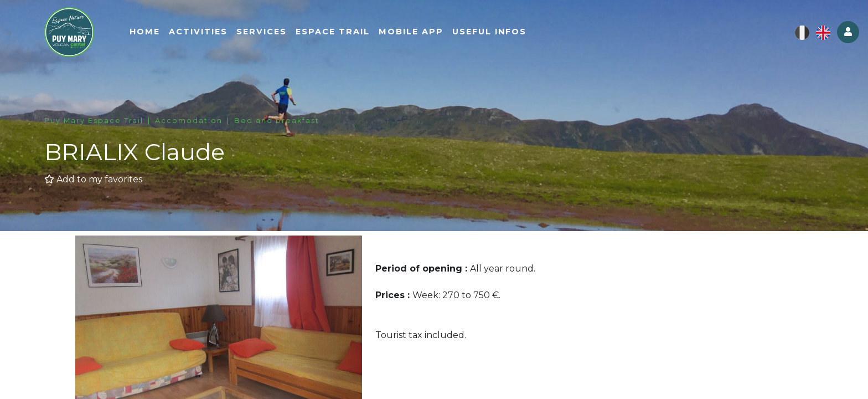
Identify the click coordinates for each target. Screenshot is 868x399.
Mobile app (411, 32)
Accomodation (189, 121)
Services (262, 32)
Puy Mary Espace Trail (94, 121)
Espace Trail (333, 32)
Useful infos (489, 32)
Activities (198, 32)
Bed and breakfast (277, 121)
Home (145, 32)
